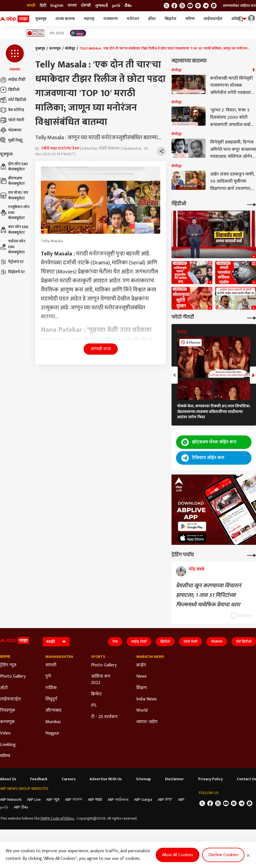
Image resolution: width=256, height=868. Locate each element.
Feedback (39, 779)
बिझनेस (171, 19)
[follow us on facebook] (174, 6)
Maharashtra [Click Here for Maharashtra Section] (59, 657)
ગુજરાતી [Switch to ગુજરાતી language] (101, 6)
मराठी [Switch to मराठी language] (31, 6)
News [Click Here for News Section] (142, 676)
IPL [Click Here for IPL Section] (94, 705)
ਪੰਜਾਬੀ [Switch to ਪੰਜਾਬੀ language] (86, 6)
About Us (8, 779)
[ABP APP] (192, 526)
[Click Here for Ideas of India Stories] (36, 33)
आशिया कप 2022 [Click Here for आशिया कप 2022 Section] (101, 680)
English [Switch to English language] (57, 6)
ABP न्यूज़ (53, 800)
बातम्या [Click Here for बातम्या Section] (5, 657)
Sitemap (143, 779)
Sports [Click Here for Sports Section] (98, 657)
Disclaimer (174, 779)
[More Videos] (251, 204)
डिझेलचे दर (12, 272)
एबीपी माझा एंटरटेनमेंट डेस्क (60, 148)
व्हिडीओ (10, 90)
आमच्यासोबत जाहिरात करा (239, 6)
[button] (15, 58)
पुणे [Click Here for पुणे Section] (48, 676)
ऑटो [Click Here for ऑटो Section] (4, 688)
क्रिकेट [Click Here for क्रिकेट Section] (96, 694)
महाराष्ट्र (89, 19)
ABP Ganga (143, 800)
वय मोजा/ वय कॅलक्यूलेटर (14, 195)
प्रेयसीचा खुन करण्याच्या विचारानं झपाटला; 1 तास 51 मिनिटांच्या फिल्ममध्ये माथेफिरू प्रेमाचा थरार (209, 595)
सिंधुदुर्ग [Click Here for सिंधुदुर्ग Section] (51, 699)
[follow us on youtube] (190, 6)
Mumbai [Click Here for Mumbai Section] (53, 722)
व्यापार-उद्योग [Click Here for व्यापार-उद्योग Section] (147, 722)
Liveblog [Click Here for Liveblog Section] (8, 745)
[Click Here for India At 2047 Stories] (78, 33)
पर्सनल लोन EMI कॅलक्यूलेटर (13, 247)
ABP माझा (95, 800)
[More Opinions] (251, 555)
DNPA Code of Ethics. (58, 818)
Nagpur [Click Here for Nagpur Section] (52, 733)
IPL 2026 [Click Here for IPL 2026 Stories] (57, 33)
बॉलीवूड (70, 48)
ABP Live (34, 800)
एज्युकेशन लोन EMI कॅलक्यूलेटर (15, 212)
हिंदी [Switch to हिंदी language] (43, 6)
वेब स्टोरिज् (12, 110)
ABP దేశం (21, 807)
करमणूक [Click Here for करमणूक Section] (7, 722)
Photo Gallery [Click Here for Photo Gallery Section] (13, 676)
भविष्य (190, 19)
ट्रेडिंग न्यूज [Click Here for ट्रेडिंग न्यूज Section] (8, 665)
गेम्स (115, 642)
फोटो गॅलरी (12, 120)
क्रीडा (152, 19)
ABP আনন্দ (74, 800)
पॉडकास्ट (11, 130)
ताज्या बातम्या (65, 19)
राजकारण (111, 19)
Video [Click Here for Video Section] (5, 733)
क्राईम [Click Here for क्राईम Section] (141, 665)
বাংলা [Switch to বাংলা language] (72, 6)
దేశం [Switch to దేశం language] (128, 6)
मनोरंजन (133, 19)
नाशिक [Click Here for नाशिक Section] (51, 688)
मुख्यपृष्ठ (41, 19)
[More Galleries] (251, 317)
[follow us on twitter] (166, 6)
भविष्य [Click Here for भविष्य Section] (5, 756)
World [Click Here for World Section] (142, 710)
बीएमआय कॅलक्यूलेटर (12, 181)
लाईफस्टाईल (213, 19)
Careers (69, 779)
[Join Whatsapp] (214, 6)
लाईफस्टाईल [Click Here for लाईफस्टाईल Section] (10, 699)
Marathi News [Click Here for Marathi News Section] (150, 657)
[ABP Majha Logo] (15, 19)
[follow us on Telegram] (206, 6)
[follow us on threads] (182, 6)
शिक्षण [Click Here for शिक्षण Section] (142, 688)
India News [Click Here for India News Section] (147, 699)
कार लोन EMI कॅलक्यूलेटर (14, 230)
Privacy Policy (211, 779)
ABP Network (11, 800)
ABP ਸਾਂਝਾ (165, 800)
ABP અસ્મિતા (118, 800)
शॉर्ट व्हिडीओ (13, 100)
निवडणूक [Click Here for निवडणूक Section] (8, 710)
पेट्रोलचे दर (12, 262)
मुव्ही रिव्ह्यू (11, 140)
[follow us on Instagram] (198, 6)
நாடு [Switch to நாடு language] (116, 6)
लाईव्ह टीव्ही (13, 80)
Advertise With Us (106, 779)
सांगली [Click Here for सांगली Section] (51, 665)
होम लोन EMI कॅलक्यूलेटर (14, 167)
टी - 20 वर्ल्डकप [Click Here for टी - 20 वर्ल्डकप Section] (104, 717)
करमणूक (55, 48)
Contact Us (246, 779)
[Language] (56, 642)
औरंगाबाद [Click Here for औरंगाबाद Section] (53, 710)
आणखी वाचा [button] (101, 349)
